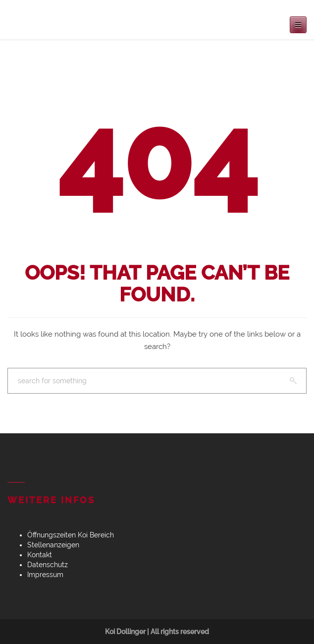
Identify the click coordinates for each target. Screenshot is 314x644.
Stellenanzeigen (53, 545)
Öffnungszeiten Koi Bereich (71, 535)
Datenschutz (48, 565)
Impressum (45, 575)
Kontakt (40, 555)
